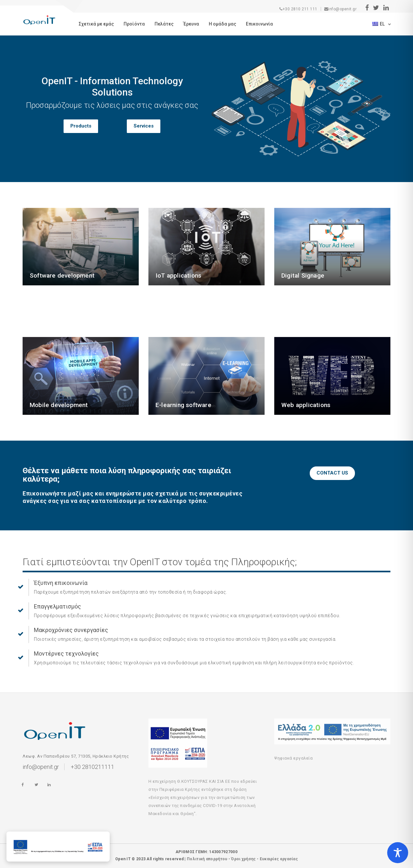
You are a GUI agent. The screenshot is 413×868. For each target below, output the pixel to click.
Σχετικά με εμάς (96, 24)
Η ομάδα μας (222, 24)
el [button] (379, 24)
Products (81, 126)
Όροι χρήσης (243, 859)
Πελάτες (164, 24)
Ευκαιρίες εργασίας (279, 859)
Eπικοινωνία (259, 24)
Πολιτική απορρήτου (207, 859)
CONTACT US (332, 473)
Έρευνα (191, 24)
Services (144, 126)
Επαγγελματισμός (57, 606)
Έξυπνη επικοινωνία (61, 583)
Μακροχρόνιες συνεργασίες (71, 630)
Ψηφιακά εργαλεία (293, 758)
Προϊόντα (134, 24)
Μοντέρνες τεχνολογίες (66, 654)
